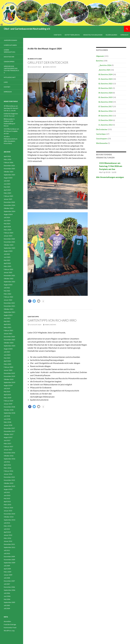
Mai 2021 (7, 321)
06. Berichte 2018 (105, 102)
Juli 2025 (7, 181)
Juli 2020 (7, 352)
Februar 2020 (8, 367)
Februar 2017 (8, 447)
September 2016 (9, 459)
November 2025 (9, 169)
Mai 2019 (7, 392)
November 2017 (9, 431)
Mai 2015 (7, 498)
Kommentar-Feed (10, 628)
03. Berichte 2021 (105, 88)
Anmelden (7, 621)
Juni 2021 (7, 318)
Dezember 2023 (9, 239)
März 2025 (7, 193)
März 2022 (7, 294)
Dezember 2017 (9, 428)
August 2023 (8, 251)
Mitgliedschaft (10, 77)
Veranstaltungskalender (93, 35)
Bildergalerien (111, 35)
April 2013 (7, 532)
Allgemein (100, 56)
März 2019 (7, 398)
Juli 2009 (7, 566)
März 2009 (7, 572)
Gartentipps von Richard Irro (52, 320)
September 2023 (9, 248)
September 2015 (9, 486)
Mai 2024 (7, 224)
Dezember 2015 (9, 477)
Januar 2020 (8, 370)
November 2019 (9, 376)
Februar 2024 (8, 233)
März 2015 (7, 505)
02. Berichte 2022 (105, 84)
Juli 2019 (7, 388)
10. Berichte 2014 (105, 120)
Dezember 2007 (9, 581)
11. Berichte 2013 (105, 125)
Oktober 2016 (9, 456)
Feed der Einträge (10, 624)
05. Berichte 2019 (105, 97)
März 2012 (7, 538)
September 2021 (9, 312)
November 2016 (9, 453)
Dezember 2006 (9, 587)
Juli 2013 (7, 529)
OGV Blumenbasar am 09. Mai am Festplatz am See (11, 131)
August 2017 (8, 437)
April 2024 (7, 227)
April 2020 (7, 361)
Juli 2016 (7, 462)
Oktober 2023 (9, 245)
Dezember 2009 (9, 556)
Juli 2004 (7, 608)
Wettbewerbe (102, 143)
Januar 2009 (8, 575)
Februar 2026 (8, 162)
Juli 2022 (7, 288)
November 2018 (9, 407)
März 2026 (7, 159)
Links (6, 82)
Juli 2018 (7, 416)
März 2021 (7, 327)
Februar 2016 (8, 471)
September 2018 (9, 413)
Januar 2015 (8, 511)
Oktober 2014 (9, 517)
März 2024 (7, 230)
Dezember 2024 (9, 202)
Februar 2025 (8, 196)
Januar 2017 (8, 450)
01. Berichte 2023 (105, 79)
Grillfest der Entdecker (48, 62)
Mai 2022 (7, 291)
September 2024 (9, 211)
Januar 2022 (8, 300)
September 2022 (9, 282)
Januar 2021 (8, 334)
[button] (30, 301)
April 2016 (7, 465)
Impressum (124, 35)
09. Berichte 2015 (105, 116)
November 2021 (9, 306)
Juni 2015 (7, 495)
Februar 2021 (8, 330)
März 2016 (7, 468)
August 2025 (8, 178)
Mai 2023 (7, 260)
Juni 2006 (7, 596)
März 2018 (7, 422)
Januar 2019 (8, 404)
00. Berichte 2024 (35, 59)
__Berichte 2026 (105, 65)
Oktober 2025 (9, 172)
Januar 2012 (8, 541)
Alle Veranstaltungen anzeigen (110, 177)
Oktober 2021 (9, 309)
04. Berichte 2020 (105, 93)
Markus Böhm (50, 67)
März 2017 (7, 443)
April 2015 (7, 502)
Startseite (58, 35)
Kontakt (7, 87)
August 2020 (8, 349)
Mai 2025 (7, 187)
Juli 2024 (7, 217)
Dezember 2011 (9, 544)
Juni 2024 (7, 220)
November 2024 (9, 205)
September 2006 (9, 590)
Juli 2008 (7, 578)
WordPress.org (9, 631)
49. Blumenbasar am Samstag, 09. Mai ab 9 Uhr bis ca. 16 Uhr (11, 108)
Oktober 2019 (9, 379)
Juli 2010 (7, 553)
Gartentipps (33, 317)
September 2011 (9, 547)
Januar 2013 (8, 535)
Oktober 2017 (9, 434)
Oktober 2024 (9, 208)
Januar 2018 (8, 425)
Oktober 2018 (9, 410)
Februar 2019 (8, 401)
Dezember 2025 (9, 166)
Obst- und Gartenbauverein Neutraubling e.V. (27, 29)
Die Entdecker (102, 129)
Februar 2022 (8, 297)
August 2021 (8, 315)
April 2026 (7, 156)
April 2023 (7, 263)
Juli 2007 (7, 584)
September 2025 (9, 175)
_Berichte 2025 (104, 70)
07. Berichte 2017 (105, 106)
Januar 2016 (8, 474)
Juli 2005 (7, 605)
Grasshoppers (102, 139)
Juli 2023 (7, 254)
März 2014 (7, 526)
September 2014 (9, 520)
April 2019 (7, 395)
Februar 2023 (8, 269)
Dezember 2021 (9, 303)
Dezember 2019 (9, 373)
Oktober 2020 (9, 343)
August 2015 (8, 489)
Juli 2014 (7, 523)
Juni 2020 (7, 355)
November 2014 (9, 514)
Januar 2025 (8, 199)
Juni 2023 (7, 257)
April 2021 (7, 324)
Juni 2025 (7, 184)
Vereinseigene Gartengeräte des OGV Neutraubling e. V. (12, 69)
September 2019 (9, 382)
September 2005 (9, 602)
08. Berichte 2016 (105, 111)
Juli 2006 (7, 593)
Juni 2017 (7, 440)
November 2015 (9, 480)
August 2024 (8, 214)
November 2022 (9, 275)
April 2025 (7, 190)
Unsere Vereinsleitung (10, 51)
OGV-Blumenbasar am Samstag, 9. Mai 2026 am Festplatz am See (111, 166)
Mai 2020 (7, 358)
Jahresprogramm (10, 40)
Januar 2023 (8, 272)
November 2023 (9, 242)
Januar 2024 (8, 236)
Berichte (100, 61)
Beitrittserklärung (72, 35)
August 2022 (8, 285)
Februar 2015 (8, 508)
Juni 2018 (7, 419)
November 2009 (9, 560)
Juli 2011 (7, 550)
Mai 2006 (7, 599)
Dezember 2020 (9, 337)
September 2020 (9, 346)
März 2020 (7, 364)
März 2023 (7, 266)
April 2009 (7, 569)
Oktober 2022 (9, 279)
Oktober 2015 (9, 483)
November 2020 (9, 340)
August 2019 (8, 385)
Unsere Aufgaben (10, 45)
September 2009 (9, 563)
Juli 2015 (7, 492)
